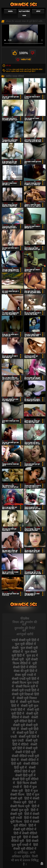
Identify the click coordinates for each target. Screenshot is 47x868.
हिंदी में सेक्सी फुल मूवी (25, 808)
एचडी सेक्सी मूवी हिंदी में (25, 640)
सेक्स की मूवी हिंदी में (30, 71)
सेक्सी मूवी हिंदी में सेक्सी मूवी (25, 746)
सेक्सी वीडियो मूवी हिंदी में (24, 4)
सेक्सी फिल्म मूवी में (27, 686)
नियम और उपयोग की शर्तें (25, 623)
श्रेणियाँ (38, 11)
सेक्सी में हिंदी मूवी (25, 752)
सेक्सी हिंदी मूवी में (25, 775)
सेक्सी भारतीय (20, 71)
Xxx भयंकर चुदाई (14, 69)
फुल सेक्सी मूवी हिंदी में (24, 654)
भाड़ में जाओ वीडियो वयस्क (24, 14)
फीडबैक (25, 618)
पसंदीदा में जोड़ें (26, 60)
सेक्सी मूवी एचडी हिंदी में (25, 690)
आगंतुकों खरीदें (25, 634)
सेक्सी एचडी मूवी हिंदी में (25, 679)
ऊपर (42, 863)
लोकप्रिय (10, 11)
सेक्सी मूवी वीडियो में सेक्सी (25, 715)
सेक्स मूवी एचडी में (25, 675)
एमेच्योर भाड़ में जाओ (25, 69)
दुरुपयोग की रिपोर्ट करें (25, 629)
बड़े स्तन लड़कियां (11, 71)
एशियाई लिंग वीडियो (37, 69)
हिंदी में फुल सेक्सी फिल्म (24, 793)
